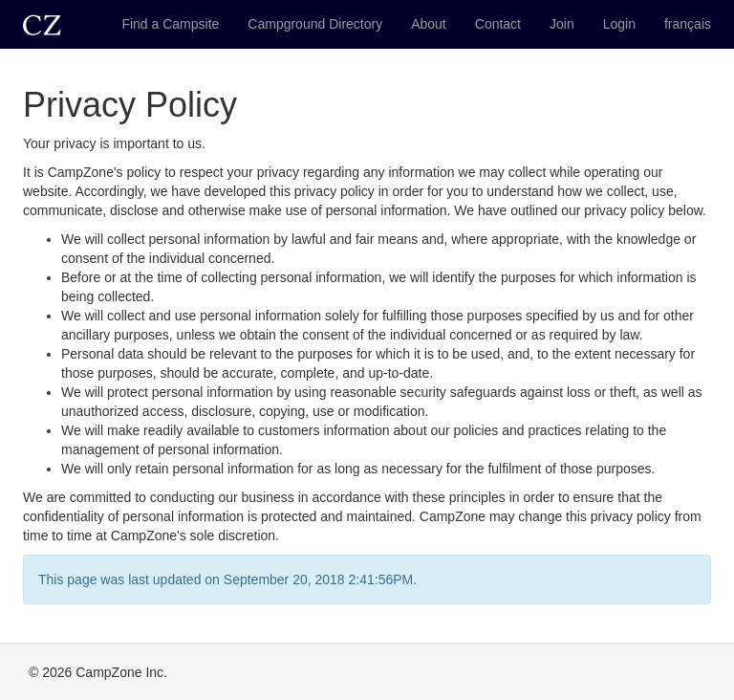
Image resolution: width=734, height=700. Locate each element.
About (429, 24)
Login (619, 24)
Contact (498, 24)
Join (562, 24)
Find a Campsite (170, 24)
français (688, 24)
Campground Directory (315, 24)
